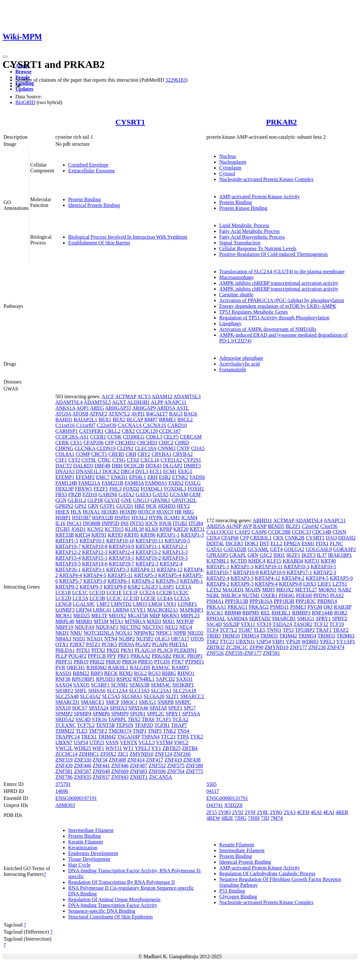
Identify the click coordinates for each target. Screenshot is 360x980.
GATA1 (214, 549)
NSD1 (79, 639)
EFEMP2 (85, 477)
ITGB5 (63, 529)
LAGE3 (150, 587)
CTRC (104, 460)
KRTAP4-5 (95, 575)
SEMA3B (139, 685)
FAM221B (112, 483)
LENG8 (64, 604)
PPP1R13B (236, 601)
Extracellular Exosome (92, 171)
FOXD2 (131, 489)
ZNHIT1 (139, 777)
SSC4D (83, 719)
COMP (83, 454)
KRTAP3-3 (118, 569)
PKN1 (127, 650)
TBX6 (148, 719)
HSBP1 (63, 518)
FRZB (75, 494)
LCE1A (183, 587)
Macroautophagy (236, 277)
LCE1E (114, 593)
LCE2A (147, 593)
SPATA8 (158, 708)
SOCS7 (80, 708)
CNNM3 (167, 448)
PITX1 (83, 650)
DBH (117, 466)
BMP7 (151, 420)
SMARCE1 (92, 702)
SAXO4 (64, 685)
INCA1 (74, 523)
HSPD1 (122, 518)
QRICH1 (76, 667)
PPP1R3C (306, 601)
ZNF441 (101, 766)
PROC (179, 656)
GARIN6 (108, 494)
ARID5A (166, 408)
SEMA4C (161, 685)
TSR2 (212, 642)
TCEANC (66, 725)
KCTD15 (114, 529)
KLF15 (274, 561)
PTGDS (162, 662)
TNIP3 (155, 731)
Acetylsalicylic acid (240, 364)
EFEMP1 (65, 477)
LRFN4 (84, 610)
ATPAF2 (98, 414)
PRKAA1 (216, 607)
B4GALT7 (157, 414)
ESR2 (165, 477)
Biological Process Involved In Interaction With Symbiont (128, 237)
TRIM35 (269, 636)
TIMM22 (65, 731)
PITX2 (99, 650)
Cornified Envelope (88, 165)
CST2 (74, 460)
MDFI (268, 590)
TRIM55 (326, 636)
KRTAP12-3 (95, 552)
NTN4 (111, 639)
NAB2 (344, 590)
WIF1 (98, 748)
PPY (112, 656)
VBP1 (278, 642)
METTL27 (306, 590)
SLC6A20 (154, 696)
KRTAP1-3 (192, 535)
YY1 (156, 748)
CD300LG (134, 437)
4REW (213, 818)
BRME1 (168, 420)
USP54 (81, 742)
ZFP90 (256, 647)
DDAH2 (347, 538)
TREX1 (89, 737)
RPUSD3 (106, 679)
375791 (63, 784)
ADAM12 (162, 396)
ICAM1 (172, 518)
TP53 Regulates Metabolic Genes (254, 312)
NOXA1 (124, 633)
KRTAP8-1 (192, 581)
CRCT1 (99, 454)
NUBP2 (127, 639)
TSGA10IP (128, 737)
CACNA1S (154, 425)
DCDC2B (134, 466)
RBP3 (97, 673)
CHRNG (64, 448)
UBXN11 (245, 642)
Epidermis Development (93, 853)
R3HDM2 (97, 667)
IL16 (60, 523)
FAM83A (134, 483)
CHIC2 (166, 443)
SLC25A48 (67, 696)
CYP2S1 (192, 460)
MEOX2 (118, 616)
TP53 (288, 630)
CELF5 (171, 437)
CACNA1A (130, 425)
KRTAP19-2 (148, 558)
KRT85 (132, 535)
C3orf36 (329, 526)
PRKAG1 (237, 607)
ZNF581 (64, 771)
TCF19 (336, 624)
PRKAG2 (259, 607)
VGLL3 (147, 742)
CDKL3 (154, 437)
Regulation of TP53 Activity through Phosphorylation (274, 318)
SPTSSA (191, 714)
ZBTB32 (216, 647)
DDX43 (153, 466)
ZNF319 (64, 760)
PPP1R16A (261, 601)
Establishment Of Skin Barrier (99, 243)
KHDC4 (257, 561)
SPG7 (190, 708)
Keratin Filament (86, 842)
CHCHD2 (125, 443)
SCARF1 (100, 685)
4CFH (303, 812)
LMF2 (103, 604)
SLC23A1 (161, 691)
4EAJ (329, 812)
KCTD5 (239, 561)
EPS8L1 (137, 477)
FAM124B (66, 483)
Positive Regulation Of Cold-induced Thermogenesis (273, 254)
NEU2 (171, 627)
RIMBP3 (301, 613)
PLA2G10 (145, 650)
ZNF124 (164, 754)
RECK (111, 673)
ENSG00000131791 (227, 798)
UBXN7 (64, 742)
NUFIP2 (145, 639)
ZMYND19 (277, 647)
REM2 (126, 673)
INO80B (92, 523)
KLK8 (152, 529)
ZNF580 (195, 766)
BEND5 (276, 526)
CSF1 (61, 460)
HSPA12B (103, 518)
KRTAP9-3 (91, 587)
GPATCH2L (184, 500)
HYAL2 (140, 518)
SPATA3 (118, 708)
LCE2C (181, 593)
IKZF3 (308, 555)
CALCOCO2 (220, 532)
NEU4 (186, 627)
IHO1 (279, 555)
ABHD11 (263, 520)
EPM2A (292, 544)
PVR (60, 667)
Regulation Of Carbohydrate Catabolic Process (267, 873)
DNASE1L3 (88, 471)
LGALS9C (84, 604)
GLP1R (95, 500)
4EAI (316, 812)
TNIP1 (140, 731)
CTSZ (133, 460)
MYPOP (185, 621)
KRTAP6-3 (167, 581)
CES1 (76, 443)
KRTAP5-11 (120, 575)
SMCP (112, 702)
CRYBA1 (162, 454)
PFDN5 (321, 595)
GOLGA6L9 (319, 549)
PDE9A (126, 644)
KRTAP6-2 (143, 581)
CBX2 (128, 431)
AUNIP (234, 526)
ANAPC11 (175, 402)
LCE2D (63, 598)
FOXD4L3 (175, 489)
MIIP (155, 616)
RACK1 (215, 613)
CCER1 (98, 437)
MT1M (101, 621)
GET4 (276, 549)
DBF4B (103, 466)
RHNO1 (186, 673)
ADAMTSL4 (69, 402)
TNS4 (183, 731)
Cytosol (227, 173)
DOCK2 (111, 471)
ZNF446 (120, 766)
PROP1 (195, 656)
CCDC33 (301, 532)
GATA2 (126, 494)
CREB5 (116, 454)
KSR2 (134, 587)
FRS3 (61, 494)
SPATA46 (138, 708)
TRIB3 (213, 636)
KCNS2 (95, 529)
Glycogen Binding (238, 897)
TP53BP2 (305, 630)
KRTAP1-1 (168, 535)
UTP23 (97, 742)
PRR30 (113, 662)
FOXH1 (196, 489)
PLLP (61, 656)
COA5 (198, 448)
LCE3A (80, 598)
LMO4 (155, 604)
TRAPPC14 (68, 737)
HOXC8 (146, 512)
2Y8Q (276, 812)
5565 (212, 784)
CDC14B (322, 532)
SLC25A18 (184, 691)
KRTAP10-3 (297, 567)
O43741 (215, 805)
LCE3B (97, 598)
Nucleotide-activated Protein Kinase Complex (266, 179)
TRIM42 (107, 737)
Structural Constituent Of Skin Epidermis (111, 917)
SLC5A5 (111, 696)
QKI (328, 607)
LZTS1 (340, 584)
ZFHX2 (108, 754)
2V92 (238, 812)
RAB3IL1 (118, 667)
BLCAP (135, 420)
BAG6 (190, 414)
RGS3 (154, 673)
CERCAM (191, 437)
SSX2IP (231, 624)
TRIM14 (250, 636)
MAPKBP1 (192, 610)
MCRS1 (64, 616)
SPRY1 (173, 714)
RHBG (169, 673)
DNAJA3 (65, 471)
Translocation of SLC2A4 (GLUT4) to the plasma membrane (282, 272)
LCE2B (164, 593)
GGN (61, 500)
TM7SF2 (98, 731)
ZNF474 (336, 647)
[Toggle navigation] (5, 57)
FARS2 (176, 483)
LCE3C (114, 598)
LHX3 (310, 584)
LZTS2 (214, 590)
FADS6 (197, 477)
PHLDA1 (65, 650)
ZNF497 (139, 766)
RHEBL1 (281, 613)
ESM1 (308, 544)
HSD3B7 (81, 518)
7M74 (276, 818)
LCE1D (97, 593)
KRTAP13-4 (68, 558)
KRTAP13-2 (148, 552)
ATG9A (63, 414)
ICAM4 (189, 518)
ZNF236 (317, 647)
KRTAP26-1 (68, 569)
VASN (112, 742)
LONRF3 (65, 610)
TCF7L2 (86, 725)
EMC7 (103, 477)
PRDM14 (327, 601)
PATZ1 (93, 644)
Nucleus (228, 156)
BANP (260, 526)
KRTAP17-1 (300, 572)
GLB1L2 (77, 500)
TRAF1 (324, 630)
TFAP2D (144, 725)
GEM (195, 494)
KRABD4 (293, 561)
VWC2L (64, 748)
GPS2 (80, 506)
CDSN (339, 532)
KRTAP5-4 (170, 575)
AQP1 (83, 408)
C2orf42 (311, 526)
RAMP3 (180, 667)
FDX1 (322, 544)
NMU (76, 633)
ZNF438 (192, 760)
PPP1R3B (284, 601)
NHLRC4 (231, 595)
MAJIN (253, 590)
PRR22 (97, 662)
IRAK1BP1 (340, 555)
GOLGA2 (294, 549)
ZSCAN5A (161, 777)
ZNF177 (299, 647)
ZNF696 (157, 771)
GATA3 (144, 494)
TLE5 (81, 731)
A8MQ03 (65, 805)
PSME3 (298, 607)
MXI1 (169, 621)
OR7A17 (180, 639)
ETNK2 (180, 477)
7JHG (240, 818)
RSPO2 (124, 679)
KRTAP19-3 (175, 558)
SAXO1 (185, 679)
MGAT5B (138, 616)
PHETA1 (178, 644)
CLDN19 (106, 448)
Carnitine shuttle (236, 295)
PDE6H (304, 595)
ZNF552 (157, 766)
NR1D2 (196, 633)
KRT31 (197, 529)
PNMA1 (215, 601)
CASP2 (243, 532)
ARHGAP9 (144, 408)
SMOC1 (129, 702)
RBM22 (81, 673)
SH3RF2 (64, 691)
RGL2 (140, 673)
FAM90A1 (156, 483)
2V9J (250, 812)
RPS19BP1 (83, 679)
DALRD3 (83, 466)
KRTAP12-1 (175, 546)
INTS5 (137, 523)
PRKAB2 (282, 122)
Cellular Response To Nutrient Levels (258, 248)
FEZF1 (101, 489)
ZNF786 (64, 777)
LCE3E (148, 598)
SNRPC (183, 702)
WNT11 (114, 748)
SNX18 (63, 708)
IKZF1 (293, 555)
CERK (62, 443)
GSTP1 (107, 506)
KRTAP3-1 (93, 569)
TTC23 (168, 737)
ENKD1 (119, 477)
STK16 (100, 719)
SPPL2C (156, 714)
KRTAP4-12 (170, 569)
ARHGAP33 (118, 408)
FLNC (336, 544)
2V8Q (224, 812)
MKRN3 (170, 616)
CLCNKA (85, 448)
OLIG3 (162, 639)
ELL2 (276, 544)
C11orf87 (86, 425)
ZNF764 (176, 771)
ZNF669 (120, 771)
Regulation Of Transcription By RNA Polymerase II (121, 882)
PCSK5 (109, 644)
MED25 (82, 616)
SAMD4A (237, 618)
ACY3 (144, 396)
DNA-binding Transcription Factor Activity (113, 905)
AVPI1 (138, 414)
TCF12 (321, 624)
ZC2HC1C (237, 647)
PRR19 (81, 662)
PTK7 (178, 662)
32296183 (176, 80)
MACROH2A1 (163, 610)
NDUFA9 (84, 627)
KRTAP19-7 (122, 564)
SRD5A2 (65, 719)
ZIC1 (123, 754)
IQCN (152, 523)
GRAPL (238, 555)
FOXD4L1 (152, 489)
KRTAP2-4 (171, 564)
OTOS (197, 639)
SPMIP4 (83, 714)
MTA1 (116, 621)
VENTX (129, 742)
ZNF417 (155, 760)
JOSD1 (78, 529)
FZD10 (90, 494)
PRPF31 (64, 662)
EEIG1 (185, 471)
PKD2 (113, 650)
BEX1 (105, 420)
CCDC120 (147, 431)
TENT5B (105, 725)
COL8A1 (65, 454)
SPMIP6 (101, 714)
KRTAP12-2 (68, 552)
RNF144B (322, 613)
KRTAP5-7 (71, 581)
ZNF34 (100, 760)
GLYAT (112, 500)
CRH (131, 454)
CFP (109, 443)
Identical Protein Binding (94, 205)
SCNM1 (120, 685)
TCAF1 (163, 719)
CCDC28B (279, 532)
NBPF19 (64, 627)
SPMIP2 (64, 714)
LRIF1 (324, 584)
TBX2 (134, 719)
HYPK (156, 518)
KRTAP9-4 (266, 584)
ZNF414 (136, 760)
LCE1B (63, 593)
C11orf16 (65, 425)
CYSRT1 (130, 122)
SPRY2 (340, 618)
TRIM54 (307, 636)
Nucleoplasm (233, 162)
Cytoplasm (230, 168)
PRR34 (129, 662)
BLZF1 (293, 526)
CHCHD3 (147, 443)
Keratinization (83, 848)
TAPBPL (117, 719)
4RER (342, 812)
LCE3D (131, 598)
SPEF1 (175, 708)
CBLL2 (113, 431)
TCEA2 (180, 719)
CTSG (119, 460)
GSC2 (266, 555)
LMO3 (140, 604)
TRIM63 (346, 636)
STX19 (264, 624)
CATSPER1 (91, 431)
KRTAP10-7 (68, 546)
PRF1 (123, 656)
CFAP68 (230, 538)
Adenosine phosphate (241, 358)
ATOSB (80, 414)
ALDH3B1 (138, 402)
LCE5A (182, 598)
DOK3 (252, 544)
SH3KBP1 (183, 685)
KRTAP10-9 (122, 546)
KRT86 (148, 535)
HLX (76, 512)
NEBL (213, 595)
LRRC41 (102, 610)
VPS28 (293, 642)
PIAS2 (337, 595)
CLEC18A (146, 448)
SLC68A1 (132, 696)
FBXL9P (64, 489)
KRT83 (115, 535)
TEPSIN (125, 725)
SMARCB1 (284, 618)
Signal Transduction (240, 243)
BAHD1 (64, 420)
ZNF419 (173, 760)
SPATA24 (99, 708)
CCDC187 (170, 431)
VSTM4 (164, 742)
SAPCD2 (165, 679)
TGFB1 (162, 725)
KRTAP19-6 (95, 564)
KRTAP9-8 (115, 587)
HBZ (140, 506)
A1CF (108, 396)
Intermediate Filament (91, 830)
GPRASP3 (217, 555)
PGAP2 (143, 644)
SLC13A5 (139, 691)
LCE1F (130, 593)
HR (178, 512)
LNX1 (170, 604)
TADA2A (283, 624)
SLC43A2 (90, 696)
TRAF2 (341, 630)
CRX (278, 538)
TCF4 (212, 630)
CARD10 (177, 425)
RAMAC (161, 667)
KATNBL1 (218, 561)
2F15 (212, 812)
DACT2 (64, 466)
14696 (62, 791)
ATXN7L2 (119, 414)
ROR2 (341, 613)
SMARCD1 (68, 702)
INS (124, 523)
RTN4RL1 (144, 679)
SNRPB (166, 702)
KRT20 (181, 529)
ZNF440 (83, 766)
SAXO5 (81, 685)
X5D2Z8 (233, 805)
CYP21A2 (171, 460)
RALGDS (140, 667)
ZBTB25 (172, 748)
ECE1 (156, 471)
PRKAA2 (140, 656)
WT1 (128, 748)
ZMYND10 (142, 754)
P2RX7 (77, 644)
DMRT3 (192, 466)
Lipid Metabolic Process (244, 225)
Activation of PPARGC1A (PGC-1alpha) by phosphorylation (282, 300)
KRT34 (83, 535)
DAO (331, 538)
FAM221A (89, 483)
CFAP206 (94, 443)
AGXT (119, 402)
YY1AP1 (346, 642)
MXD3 (154, 621)
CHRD (182, 443)
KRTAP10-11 (150, 541)
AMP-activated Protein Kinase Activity (260, 197)
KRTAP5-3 (146, 575)
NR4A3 (63, 639)
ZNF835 (83, 777)
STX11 (248, 624)
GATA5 (160, 494)
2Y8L (263, 812)
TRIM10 (231, 636)
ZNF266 (182, 754)
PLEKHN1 (185, 650)
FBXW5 (84, 489)
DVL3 (142, 471)
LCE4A (165, 598)
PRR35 (145, 662)
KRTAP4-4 (71, 575)
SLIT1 (172, 696)
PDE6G (287, 595)
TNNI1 (274, 630)
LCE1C (80, 593)
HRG (188, 512)
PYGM (315, 607)
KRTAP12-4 (122, 552)
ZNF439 (64, 766)
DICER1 (235, 544)
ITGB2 (180, 523)
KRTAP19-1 (122, 558)
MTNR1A (135, 621)
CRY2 (144, 454)
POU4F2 (78, 656)
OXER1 (269, 595)
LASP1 (167, 587)
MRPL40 (65, 621)
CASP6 (259, 532)
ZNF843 (120, 777)
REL (266, 613)
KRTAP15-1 (95, 558)
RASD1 (64, 673)
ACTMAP (126, 396)
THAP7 (179, 725)
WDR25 (82, 748)
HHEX (62, 512)
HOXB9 (128, 512)
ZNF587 (83, 771)
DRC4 (128, 471)
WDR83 (310, 642)
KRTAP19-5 (68, 564)
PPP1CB (97, 656)
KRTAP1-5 (67, 541)
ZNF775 (195, 771)
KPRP (166, 529)
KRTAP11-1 (148, 546)
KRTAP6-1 (119, 581)
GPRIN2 (64, 506)
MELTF (99, 616)
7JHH (254, 818)
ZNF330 (83, 760)
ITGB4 (196, 523)
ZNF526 (215, 653)
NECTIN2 (130, 627)
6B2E (227, 818)
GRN (93, 506)
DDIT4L (215, 544)
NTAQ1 (95, 639)
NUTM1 (251, 595)
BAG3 (176, 414)
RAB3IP (343, 607)
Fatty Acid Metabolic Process (249, 231)
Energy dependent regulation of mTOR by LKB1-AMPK (278, 306)
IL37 (322, 555)
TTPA (183, 737)
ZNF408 (117, 760)
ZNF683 (139, 771)
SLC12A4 (117, 691)
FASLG (193, 483)
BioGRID (25, 102)
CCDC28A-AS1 (72, 437)
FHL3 (116, 489)
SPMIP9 (120, 714)
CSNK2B (295, 538)
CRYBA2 (183, 454)
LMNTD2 (121, 604)
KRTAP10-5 (177, 541)
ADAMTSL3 (187, 396)
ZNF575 (176, 766)
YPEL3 (142, 748)
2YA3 (289, 812)
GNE (127, 500)
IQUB (165, 523)
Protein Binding (84, 199)
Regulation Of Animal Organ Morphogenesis (114, 899)
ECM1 (170, 471)
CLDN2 (125, 448)
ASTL (183, 408)
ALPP (157, 402)
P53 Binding (232, 891)
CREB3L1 (261, 538)
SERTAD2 (260, 618)
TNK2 (169, 731)
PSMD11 (280, 607)
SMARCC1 (192, 696)
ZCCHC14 (66, 754)
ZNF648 (101, 771)
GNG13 (141, 500)
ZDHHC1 (89, 754)
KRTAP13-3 (175, 552)
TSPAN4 (150, 737)
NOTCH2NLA (99, 633)
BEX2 (119, 420)
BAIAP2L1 (85, 420)
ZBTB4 (190, 748)
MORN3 (327, 590)
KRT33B (65, 535)
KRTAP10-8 (95, 546)
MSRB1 (84, 621)
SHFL (81, 691)
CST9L (89, 460)
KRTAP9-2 (67, 587)
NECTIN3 (153, 627)
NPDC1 (164, 633)
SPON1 (138, 714)
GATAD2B (235, 549)
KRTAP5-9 (95, 581)
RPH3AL (216, 618)
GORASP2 (344, 549)
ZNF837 (101, 777)
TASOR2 (303, 624)
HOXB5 (110, 512)
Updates (24, 89)
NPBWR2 (144, 633)
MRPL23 (190, 616)
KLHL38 (135, 529)
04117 (213, 791)
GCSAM (179, 494)
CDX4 (213, 538)
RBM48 (233, 613)
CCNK (115, 437)
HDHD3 (167, 506)
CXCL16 (150, 460)
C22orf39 (106, 425)
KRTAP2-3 (147, 564)
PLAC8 (165, 650)
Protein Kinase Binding (243, 208)
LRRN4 (121, 610)
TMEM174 (120, 731)
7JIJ (265, 818)
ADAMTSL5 (97, 402)
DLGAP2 (173, 466)
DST (264, 544)
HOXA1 (91, 512)
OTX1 (62, 644)
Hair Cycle (79, 865)
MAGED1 (233, 590)
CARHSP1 (67, 431)
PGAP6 (160, 644)
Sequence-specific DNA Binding (102, 911)
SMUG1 (148, 702)
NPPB (180, 633)
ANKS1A (65, 408)
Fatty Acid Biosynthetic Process (252, 237)
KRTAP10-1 (92, 541)
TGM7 (245, 630)
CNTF (184, 448)
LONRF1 (188, 604)
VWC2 (181, 742)
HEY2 (184, 506)
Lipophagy (230, 323)
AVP (247, 526)
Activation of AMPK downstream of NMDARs (268, 329)
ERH (153, 477)
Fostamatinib (233, 370)
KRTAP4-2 (293, 578)
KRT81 (99, 535)
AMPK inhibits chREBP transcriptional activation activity (279, 283)
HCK (152, 506)
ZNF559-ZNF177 (243, 653)
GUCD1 (125, 506)
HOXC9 (165, 512)
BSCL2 (185, 420)
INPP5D (110, 523)
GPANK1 (161, 500)
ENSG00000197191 (76, 798)
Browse (23, 72)
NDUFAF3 (107, 627)
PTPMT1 (195, 662)
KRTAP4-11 (143, 569)
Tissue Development (89, 859)
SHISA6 (97, 691)
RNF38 (63, 679)
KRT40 (328, 561)
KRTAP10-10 (120, 541)
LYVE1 (138, 610)
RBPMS (251, 613)
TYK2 (197, 737)
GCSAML (258, 549)
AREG (97, 408)
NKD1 (62, 633)
